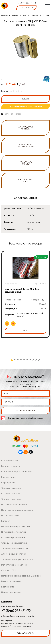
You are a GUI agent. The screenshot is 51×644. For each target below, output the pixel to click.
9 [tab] (36, 360)
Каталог (15, 16)
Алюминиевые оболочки (14, 554)
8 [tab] (33, 360)
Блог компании (9, 477)
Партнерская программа (14, 504)
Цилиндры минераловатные (16, 526)
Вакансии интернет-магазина (17, 471)
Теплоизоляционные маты (15, 548)
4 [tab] (21, 360)
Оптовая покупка (13, 114)
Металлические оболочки (15, 565)
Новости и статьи (10, 515)
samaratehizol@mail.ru (12, 606)
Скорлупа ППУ (9, 570)
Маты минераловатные (32, 16)
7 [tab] (30, 360)
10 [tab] (39, 360)
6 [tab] (27, 360)
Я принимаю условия (25, 418)
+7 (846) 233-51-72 (26, 3)
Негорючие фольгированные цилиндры (21, 576)
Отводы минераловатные (14, 543)
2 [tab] (15, 360)
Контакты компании (11, 581)
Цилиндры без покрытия (14, 532)
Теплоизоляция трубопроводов (17, 559)
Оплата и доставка (11, 499)
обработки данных (35, 418)
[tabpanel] (25, 294)
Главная (4, 16)
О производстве (10, 461)
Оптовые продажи (11, 493)
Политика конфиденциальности (17, 510)
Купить (26, 331)
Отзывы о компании (11, 488)
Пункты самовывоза (11, 592)
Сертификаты (8, 482)
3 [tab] (18, 360)
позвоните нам (26, 8)
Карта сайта (8, 587)
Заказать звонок (26, 633)
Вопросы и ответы (11, 466)
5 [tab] (24, 360)
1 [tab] (12, 360)
